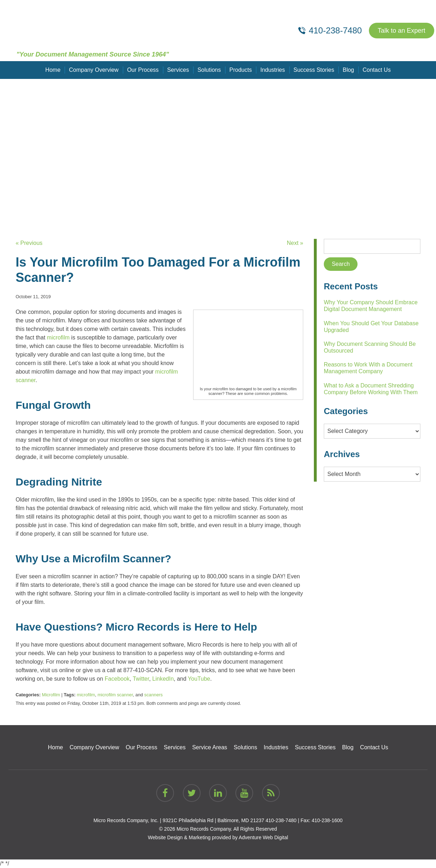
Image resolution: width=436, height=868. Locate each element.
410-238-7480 (281, 820)
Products (241, 70)
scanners (153, 695)
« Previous (29, 243)
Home (53, 70)
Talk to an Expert (402, 31)
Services (178, 70)
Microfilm (51, 695)
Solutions (209, 70)
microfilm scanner (115, 695)
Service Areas (210, 747)
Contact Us (377, 70)
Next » (295, 243)
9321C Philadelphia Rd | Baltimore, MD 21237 (213, 820)
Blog (348, 70)
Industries (272, 70)
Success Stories (314, 70)
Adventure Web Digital (263, 837)
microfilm (86, 695)
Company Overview (94, 70)
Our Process (143, 70)
